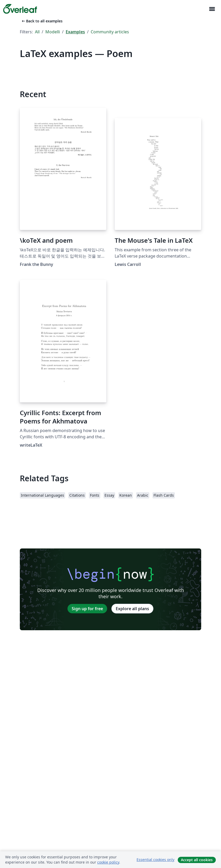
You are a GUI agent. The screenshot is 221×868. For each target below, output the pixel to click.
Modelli (53, 32)
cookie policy (108, 862)
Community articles (110, 32)
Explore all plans (132, 609)
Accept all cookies (197, 860)
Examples (75, 32)
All (37, 32)
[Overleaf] (20, 9)
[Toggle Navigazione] (212, 9)
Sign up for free (87, 609)
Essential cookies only (155, 860)
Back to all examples (42, 21)
